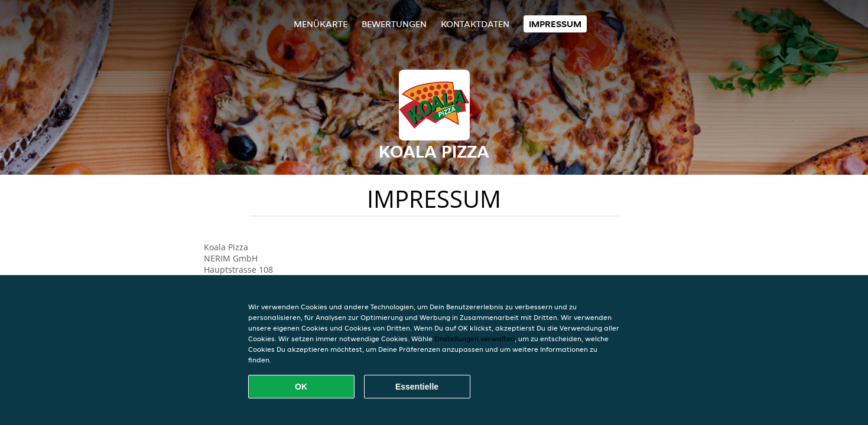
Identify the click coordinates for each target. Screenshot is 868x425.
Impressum (555, 24)
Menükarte (321, 24)
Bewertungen (394, 24)
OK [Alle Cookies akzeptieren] (301, 387)
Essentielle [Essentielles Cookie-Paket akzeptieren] (417, 387)
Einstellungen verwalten (474, 339)
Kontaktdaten (475, 24)
